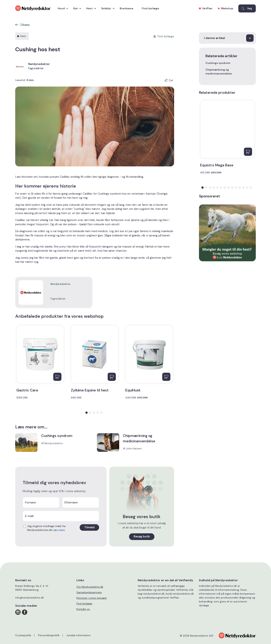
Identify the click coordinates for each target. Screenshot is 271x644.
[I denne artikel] (227, 38)
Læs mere (59, 530)
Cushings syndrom (218, 63)
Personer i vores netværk (92, 598)
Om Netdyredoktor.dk (90, 587)
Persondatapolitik (49, 635)
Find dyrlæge (150, 8)
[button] (86, 413)
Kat (76, 8)
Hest (90, 8)
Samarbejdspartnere (89, 592)
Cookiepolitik (23, 635)
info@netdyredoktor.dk (30, 598)
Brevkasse (126, 8)
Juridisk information (79, 635)
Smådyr (107, 8)
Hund (62, 8)
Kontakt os (83, 609)
